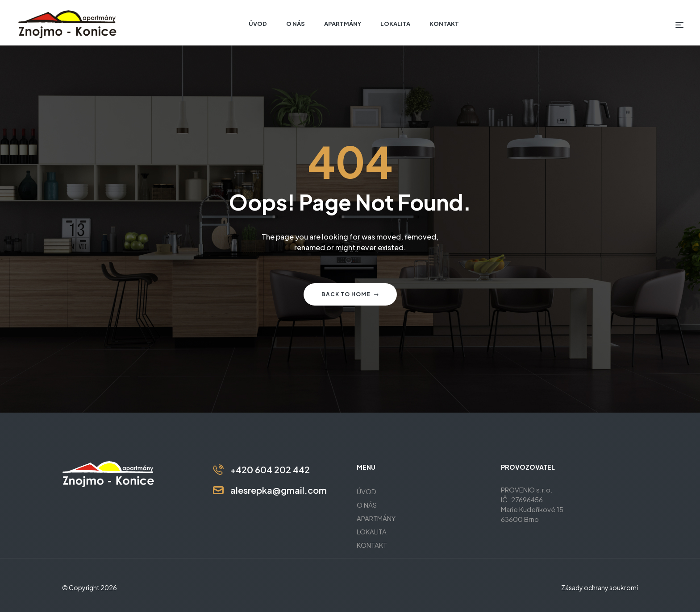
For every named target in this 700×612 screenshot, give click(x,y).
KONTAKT (372, 545)
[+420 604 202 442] (218, 470)
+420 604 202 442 (270, 469)
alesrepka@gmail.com (279, 490)
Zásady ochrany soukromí (600, 587)
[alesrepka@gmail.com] (218, 490)
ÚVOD (367, 491)
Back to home (350, 294)
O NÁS (367, 505)
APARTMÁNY (376, 518)
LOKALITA (372, 531)
